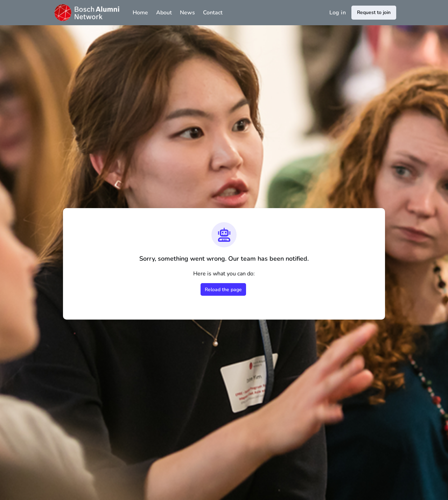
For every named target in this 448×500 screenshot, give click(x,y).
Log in (338, 13)
